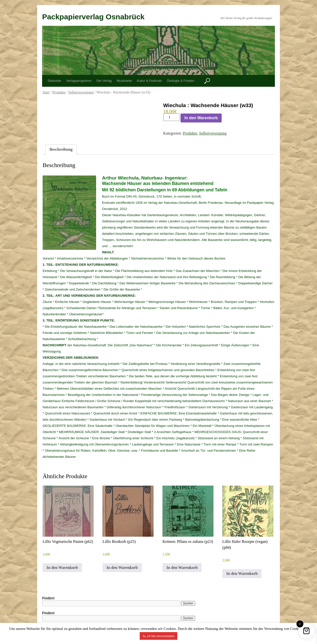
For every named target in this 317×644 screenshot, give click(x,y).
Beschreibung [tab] (61, 149)
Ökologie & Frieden (181, 81)
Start (46, 92)
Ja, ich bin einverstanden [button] (159, 636)
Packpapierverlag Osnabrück (93, 17)
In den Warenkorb (201, 118)
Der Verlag (104, 81)
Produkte (59, 92)
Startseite (54, 81)
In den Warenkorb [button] (62, 568)
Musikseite (124, 81)
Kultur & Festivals (149, 81)
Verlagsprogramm (79, 81)
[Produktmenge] (171, 117)
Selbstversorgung (81, 92)
